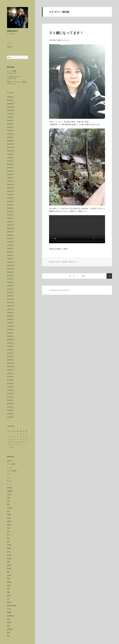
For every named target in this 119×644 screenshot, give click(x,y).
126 (83, 276)
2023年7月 (10, 198)
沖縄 (8, 579)
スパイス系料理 (12, 471)
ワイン (9, 484)
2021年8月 (10, 276)
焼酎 (8, 592)
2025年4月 (10, 131)
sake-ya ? (10, 47)
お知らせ (10, 461)
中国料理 (10, 491)
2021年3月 (10, 292)
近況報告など (11, 616)
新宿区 (9, 548)
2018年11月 (11, 363)
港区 (8, 589)
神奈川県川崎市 (12, 606)
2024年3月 (10, 174)
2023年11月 (11, 185)
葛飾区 (9, 612)
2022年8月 (10, 235)
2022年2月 (10, 255)
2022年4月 (10, 249)
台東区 (9, 515)
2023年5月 (10, 205)
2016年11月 (11, 404)
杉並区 (9, 565)
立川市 (9, 609)
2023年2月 (10, 215)
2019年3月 (10, 356)
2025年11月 (11, 107)
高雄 (8, 636)
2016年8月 (10, 410)
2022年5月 (10, 245)
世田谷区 (10, 488)
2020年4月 (10, 329)
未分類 (9, 558)
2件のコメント (75, 262)
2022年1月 (10, 259)
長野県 (9, 622)
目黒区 (9, 596)
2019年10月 (11, 340)
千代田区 (10, 508)
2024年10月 (11, 151)
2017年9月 (10, 377)
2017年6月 (10, 387)
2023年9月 (10, 191)
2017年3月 (10, 394)
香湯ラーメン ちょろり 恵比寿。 (17, 82)
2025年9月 (10, 114)
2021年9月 (10, 272)
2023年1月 (10, 218)
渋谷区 (9, 585)
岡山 (8, 538)
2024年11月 (11, 147)
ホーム (9, 43)
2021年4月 (10, 289)
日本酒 (9, 555)
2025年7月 (10, 120)
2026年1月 (10, 100)
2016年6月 (10, 417)
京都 (8, 498)
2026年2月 (10, 97)
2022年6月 (10, 242)
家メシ (9, 535)
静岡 (8, 626)
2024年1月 (10, 178)
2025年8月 (10, 117)
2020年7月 (10, 319)
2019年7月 (10, 346)
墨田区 (9, 525)
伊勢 (8, 501)
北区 (8, 504)
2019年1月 (10, 360)
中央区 (9, 494)
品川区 (9, 518)
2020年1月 (10, 336)
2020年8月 (10, 316)
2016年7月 (10, 414)
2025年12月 (11, 104)
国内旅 (9, 521)
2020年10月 (11, 309)
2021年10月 (11, 269)
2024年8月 (10, 158)
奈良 (8, 531)
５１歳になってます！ (14, 76)
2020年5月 (10, 326)
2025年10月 (11, 110)
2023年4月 (10, 208)
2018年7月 (10, 370)
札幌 (8, 562)
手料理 (9, 545)
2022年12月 (11, 222)
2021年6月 (10, 282)
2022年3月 (10, 252)
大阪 (8, 528)
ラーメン (10, 481)
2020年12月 (11, 302)
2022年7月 (10, 238)
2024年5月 (10, 168)
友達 (8, 511)
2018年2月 (10, 373)
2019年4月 (10, 353)
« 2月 (11, 447)
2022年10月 (11, 228)
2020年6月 (10, 323)
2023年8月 (10, 195)
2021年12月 (11, 262)
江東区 (9, 575)
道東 (8, 619)
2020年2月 (10, 333)
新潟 (8, 552)
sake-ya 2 (12, 31)
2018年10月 (11, 367)
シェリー (10, 467)
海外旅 (9, 582)
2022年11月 (11, 225)
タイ (8, 474)
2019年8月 (10, 343)
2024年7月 (10, 161)
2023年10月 (11, 188)
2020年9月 (10, 313)
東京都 (9, 569)
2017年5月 (10, 390)
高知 (8, 633)
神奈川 (9, 602)
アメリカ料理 (11, 464)
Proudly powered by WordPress (59, 290)
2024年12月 (11, 144)
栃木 (8, 572)
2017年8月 (10, 380)
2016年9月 (10, 407)
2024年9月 (10, 154)
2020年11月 (11, 306)
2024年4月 (10, 171)
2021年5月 (10, 286)
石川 (8, 599)
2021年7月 (10, 279)
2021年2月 (10, 296)
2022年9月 (10, 232)
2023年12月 (11, 181)
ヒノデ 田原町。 (12, 71)
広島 (8, 542)
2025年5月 (10, 127)
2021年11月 (11, 265)
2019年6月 (10, 350)
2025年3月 (10, 134)
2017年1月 (10, 400)
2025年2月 (10, 137)
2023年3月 (10, 211)
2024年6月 (10, 164)
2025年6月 (10, 124)
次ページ (109, 276)
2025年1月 (10, 141)
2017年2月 (10, 397)
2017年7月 (10, 383)
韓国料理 (10, 629)
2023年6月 (10, 201)
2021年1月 (10, 299)
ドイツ (9, 478)
